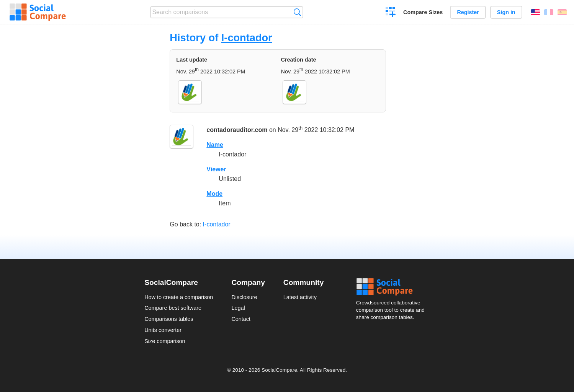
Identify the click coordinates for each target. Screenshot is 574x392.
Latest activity (300, 297)
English (535, 12)
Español (562, 12)
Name (215, 145)
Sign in (506, 12)
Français (549, 12)
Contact (241, 319)
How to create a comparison (179, 297)
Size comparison (165, 341)
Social (393, 287)
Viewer (216, 169)
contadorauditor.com (237, 130)
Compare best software (173, 308)
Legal (238, 308)
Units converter (163, 330)
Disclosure (244, 297)
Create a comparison (391, 13)
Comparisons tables (169, 319)
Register (468, 12)
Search (297, 12)
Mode (214, 194)
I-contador (247, 38)
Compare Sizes (423, 12)
